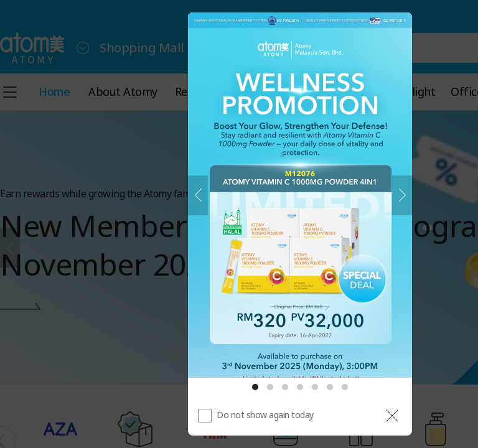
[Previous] (198, 195)
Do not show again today (265, 415)
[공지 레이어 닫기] (392, 416)
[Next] (402, 195)
